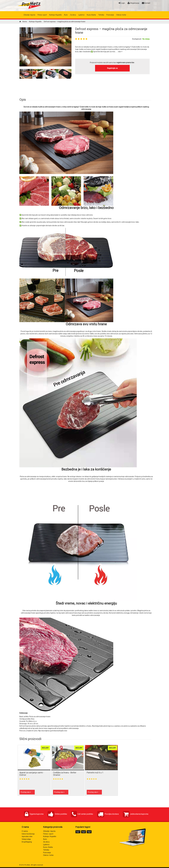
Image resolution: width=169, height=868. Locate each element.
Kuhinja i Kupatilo (56, 15)
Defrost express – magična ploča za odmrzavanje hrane (111, 31)
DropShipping (27, 842)
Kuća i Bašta (91, 15)
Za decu (73, 15)
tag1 (78, 832)
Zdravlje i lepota (29, 15)
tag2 (84, 832)
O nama (25, 831)
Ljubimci (81, 15)
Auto (66, 15)
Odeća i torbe (121, 15)
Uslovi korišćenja (28, 834)
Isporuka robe (27, 836)
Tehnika (101, 15)
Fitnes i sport (42, 15)
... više (119, 52)
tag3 (89, 832)
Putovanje (110, 15)
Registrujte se (112, 68)
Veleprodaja (26, 839)
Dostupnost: (137, 39)
